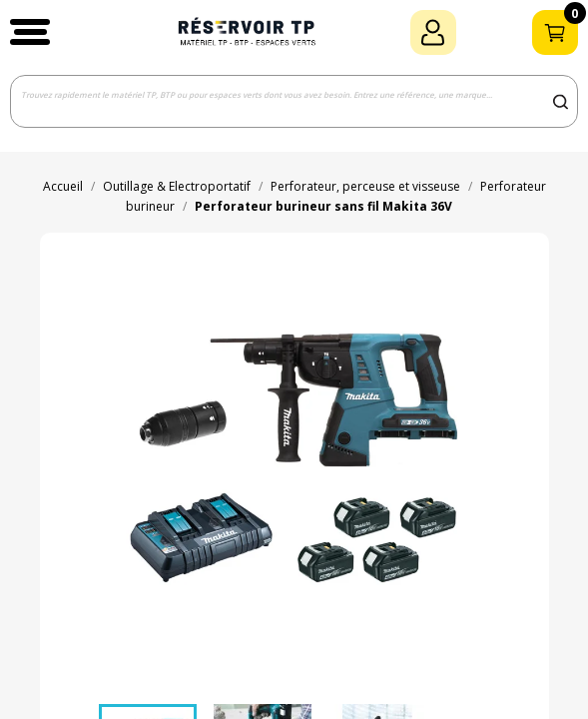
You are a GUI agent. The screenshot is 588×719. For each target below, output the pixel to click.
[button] (30, 32)
